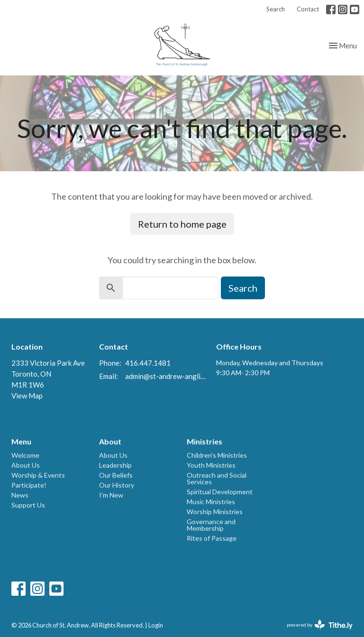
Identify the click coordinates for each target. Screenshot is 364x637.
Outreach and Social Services (217, 478)
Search (276, 9)
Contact (308, 9)
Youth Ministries (211, 465)
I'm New (111, 495)
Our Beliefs (116, 475)
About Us (26, 465)
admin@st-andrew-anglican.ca (166, 376)
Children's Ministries (217, 455)
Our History (117, 485)
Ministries (205, 441)
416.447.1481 (148, 363)
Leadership (115, 465)
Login (156, 625)
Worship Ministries (215, 512)
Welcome (25, 455)
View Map (27, 396)
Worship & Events (38, 475)
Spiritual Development (220, 492)
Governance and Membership (211, 525)
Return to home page (182, 224)
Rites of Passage (212, 538)
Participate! (29, 485)
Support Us (28, 505)
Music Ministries (211, 502)
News (20, 495)
